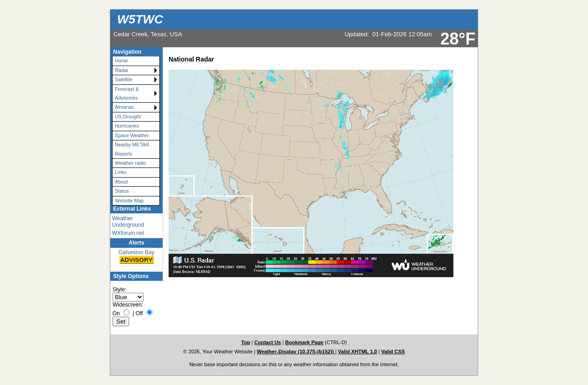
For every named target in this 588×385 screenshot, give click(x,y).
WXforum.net (128, 233)
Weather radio (130, 163)
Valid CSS (393, 352)
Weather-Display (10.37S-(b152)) (296, 352)
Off (139, 313)
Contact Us (267, 342)
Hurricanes (127, 126)
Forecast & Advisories (127, 93)
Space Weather (132, 135)
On (116, 313)
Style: (119, 290)
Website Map (129, 201)
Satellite (124, 79)
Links (121, 172)
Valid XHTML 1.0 (358, 352)
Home (122, 61)
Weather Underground (128, 222)
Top (246, 342)
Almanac (124, 107)
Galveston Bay (136, 257)
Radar (122, 70)
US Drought (128, 117)
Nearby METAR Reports (132, 149)
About (121, 182)
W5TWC (140, 19)
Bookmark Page (304, 342)
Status (122, 191)
